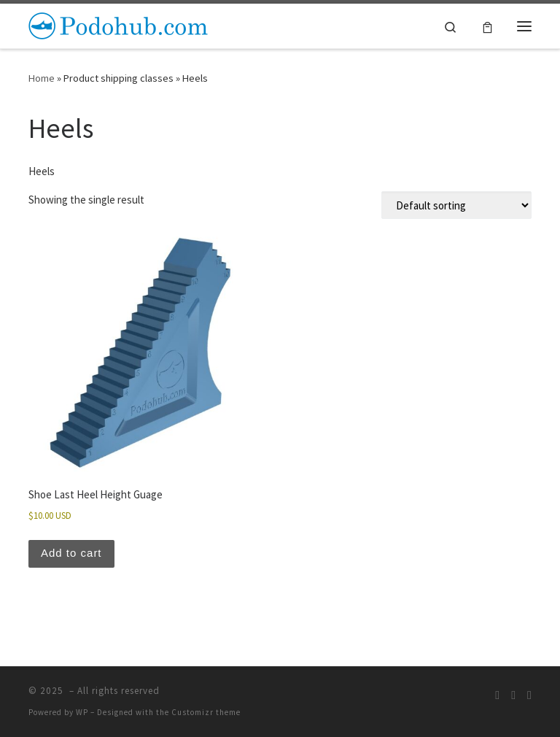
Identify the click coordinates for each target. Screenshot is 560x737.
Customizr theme (206, 712)
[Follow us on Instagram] (513, 695)
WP (82, 712)
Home (42, 78)
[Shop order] (456, 205)
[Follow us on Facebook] (529, 695)
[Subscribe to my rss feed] (497, 695)
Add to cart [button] (71, 553)
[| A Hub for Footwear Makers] (120, 24)
